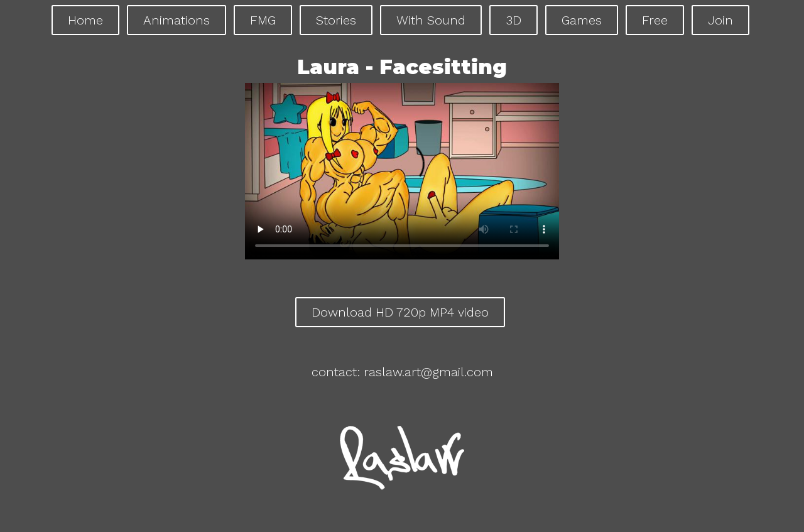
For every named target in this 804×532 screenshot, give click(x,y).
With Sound (431, 20)
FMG (263, 20)
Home (85, 20)
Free (655, 20)
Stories (336, 20)
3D (513, 20)
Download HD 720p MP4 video (400, 312)
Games (582, 20)
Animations (177, 20)
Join (720, 20)
